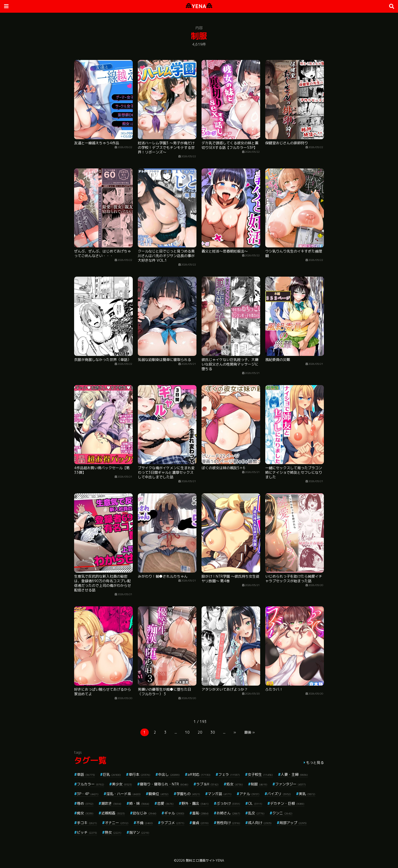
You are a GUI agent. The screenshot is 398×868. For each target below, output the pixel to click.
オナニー (117, 823)
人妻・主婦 (294, 774)
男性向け (228, 823)
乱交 (256, 813)
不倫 (145, 823)
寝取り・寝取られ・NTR (164, 784)
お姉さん (228, 813)
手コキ (87, 823)
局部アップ (293, 823)
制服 (259, 784)
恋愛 (165, 803)
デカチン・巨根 (287, 803)
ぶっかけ (228, 803)
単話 (86, 774)
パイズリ (279, 794)
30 (213, 732)
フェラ (229, 774)
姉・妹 (139, 803)
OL (255, 803)
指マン (139, 832)
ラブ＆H (207, 784)
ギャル (174, 813)
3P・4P (88, 794)
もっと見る (315, 762)
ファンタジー (291, 784)
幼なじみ (145, 813)
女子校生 (260, 774)
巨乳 (112, 774)
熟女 (113, 832)
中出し (169, 774)
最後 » (250, 732)
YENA (199, 6)
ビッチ (87, 832)
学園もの (188, 794)
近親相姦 (113, 813)
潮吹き (111, 803)
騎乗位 (159, 794)
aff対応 (199, 774)
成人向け (260, 823)
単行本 (139, 774)
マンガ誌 (220, 794)
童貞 (200, 823)
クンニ (282, 813)
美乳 (307, 794)
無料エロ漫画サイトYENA (205, 860)
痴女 (85, 813)
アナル (249, 794)
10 (187, 732)
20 (200, 732)
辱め (85, 803)
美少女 (122, 784)
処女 (235, 784)
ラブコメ (172, 823)
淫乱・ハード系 (123, 794)
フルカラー (90, 784)
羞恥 (200, 813)
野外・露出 (195, 803)
